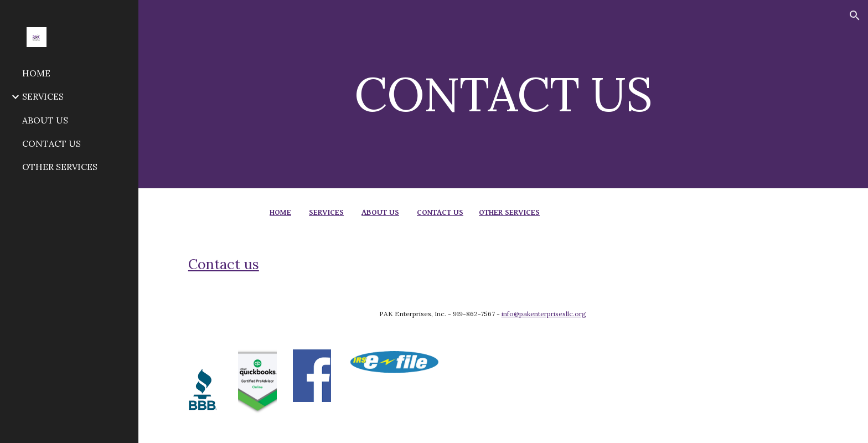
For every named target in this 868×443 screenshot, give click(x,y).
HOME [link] (36, 73)
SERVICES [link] (43, 96)
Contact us (224, 264)
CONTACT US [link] (51, 143)
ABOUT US (380, 212)
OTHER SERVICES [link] (60, 167)
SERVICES (326, 212)
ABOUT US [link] (45, 120)
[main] (503, 94)
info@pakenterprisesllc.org (544, 314)
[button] (855, 16)
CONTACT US (440, 212)
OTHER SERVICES (509, 212)
